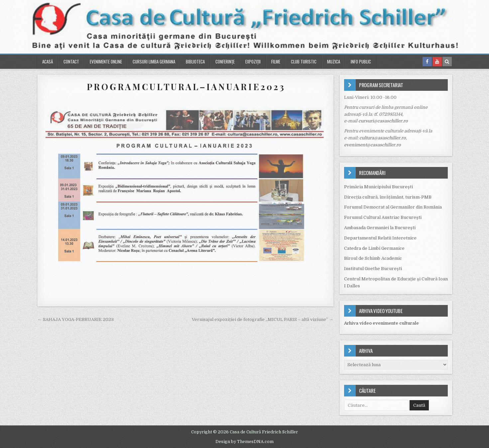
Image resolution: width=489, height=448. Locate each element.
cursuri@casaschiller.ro (383, 121)
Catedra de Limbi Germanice (374, 248)
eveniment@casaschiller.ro (372, 145)
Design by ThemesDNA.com (244, 442)
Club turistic (304, 62)
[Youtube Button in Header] (437, 62)
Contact (71, 62)
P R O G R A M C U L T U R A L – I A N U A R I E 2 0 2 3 (185, 87)
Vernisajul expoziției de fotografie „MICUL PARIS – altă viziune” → (263, 319)
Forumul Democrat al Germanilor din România (393, 207)
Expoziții (253, 62)
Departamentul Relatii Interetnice (380, 238)
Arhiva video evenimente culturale (381, 323)
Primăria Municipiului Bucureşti (378, 187)
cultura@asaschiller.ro (383, 138)
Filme (276, 62)
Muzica (334, 62)
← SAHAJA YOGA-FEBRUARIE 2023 (76, 319)
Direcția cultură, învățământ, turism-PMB (388, 197)
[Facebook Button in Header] (427, 62)
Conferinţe (225, 62)
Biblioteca (195, 62)
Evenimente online (106, 62)
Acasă (48, 62)
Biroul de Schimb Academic (373, 258)
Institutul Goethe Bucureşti (373, 269)
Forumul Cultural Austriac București (383, 217)
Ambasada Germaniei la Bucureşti (380, 228)
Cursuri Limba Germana (154, 62)
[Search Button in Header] (447, 62)
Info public (361, 62)
